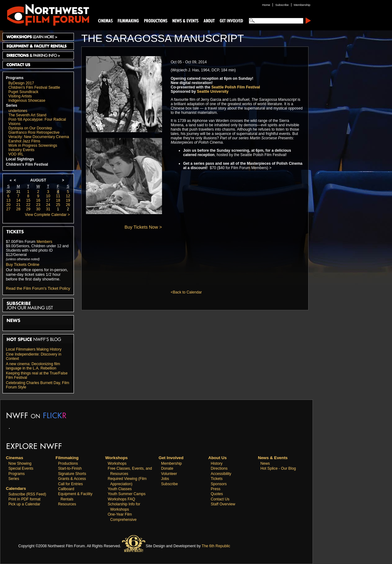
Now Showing (20, 463)
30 (8, 192)
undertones (18, 111)
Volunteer (169, 474)
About (209, 20)
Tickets (217, 479)
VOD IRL (16, 154)
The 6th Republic (216, 546)
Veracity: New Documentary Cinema (39, 137)
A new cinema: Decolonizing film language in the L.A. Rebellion (33, 366)
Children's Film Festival (27, 164)
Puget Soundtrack (23, 92)
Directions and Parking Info (38, 55)
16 (38, 200)
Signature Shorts (72, 474)
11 (58, 196)
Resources (67, 504)
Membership (171, 463)
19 (68, 200)
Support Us (230, 20)
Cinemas (106, 20)
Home (266, 5)
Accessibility (221, 474)
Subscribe (169, 484)
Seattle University (213, 92)
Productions (68, 463)
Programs (15, 78)
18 (58, 200)
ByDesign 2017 (21, 83)
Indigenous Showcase (27, 101)
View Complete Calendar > (47, 215)
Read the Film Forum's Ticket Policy (38, 288)
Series (12, 105)
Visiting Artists (20, 96)
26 (68, 205)
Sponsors (219, 484)
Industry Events (21, 150)
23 (38, 205)
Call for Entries (70, 484)
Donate (167, 468)
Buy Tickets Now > (143, 227)
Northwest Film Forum (45, 14)
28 (18, 209)
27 (8, 209)
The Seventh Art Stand (27, 115)
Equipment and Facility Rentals (38, 46)
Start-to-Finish (70, 468)
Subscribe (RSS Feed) (27, 494)
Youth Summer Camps (127, 494)
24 (48, 205)
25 (58, 205)
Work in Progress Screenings (33, 145)
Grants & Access (72, 479)
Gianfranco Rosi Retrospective (34, 132)
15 (28, 200)
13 (8, 200)
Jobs (165, 479)
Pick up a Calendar (24, 504)
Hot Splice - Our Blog (278, 468)
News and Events (186, 20)
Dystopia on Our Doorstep (30, 128)
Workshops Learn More (38, 37)
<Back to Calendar (186, 292)
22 (28, 205)
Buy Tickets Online (23, 264)
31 (18, 192)
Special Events (21, 468)
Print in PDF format (24, 499)
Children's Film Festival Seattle (34, 87)
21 (18, 205)
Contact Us (38, 65)
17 (48, 200)
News (265, 463)
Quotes (217, 494)
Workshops (117, 463)
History (217, 463)
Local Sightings (20, 159)
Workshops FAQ (121, 499)
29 (28, 209)
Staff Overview (223, 504)
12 (68, 196)
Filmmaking (128, 20)
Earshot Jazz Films (24, 141)
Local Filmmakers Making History (34, 349)
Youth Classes (120, 489)
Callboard (66, 489)
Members (45, 242)
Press (216, 489)
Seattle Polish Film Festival (236, 87)
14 (18, 200)
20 (8, 205)
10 (48, 196)
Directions (219, 468)
